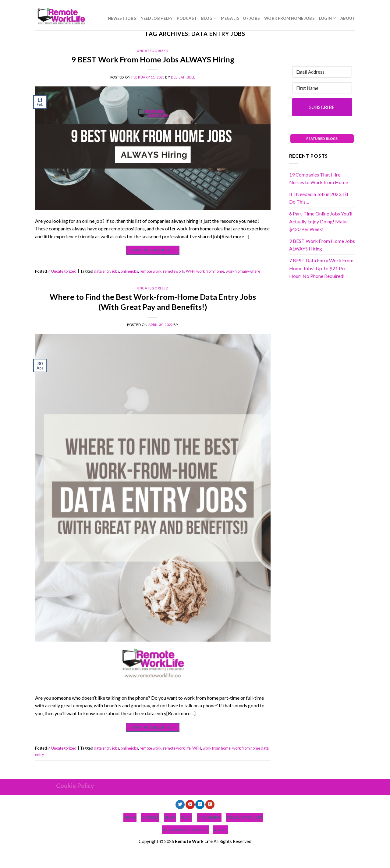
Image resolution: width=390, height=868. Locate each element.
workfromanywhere (243, 271)
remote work (151, 271)
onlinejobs (129, 271)
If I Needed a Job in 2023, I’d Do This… (319, 198)
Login (328, 18)
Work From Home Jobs (289, 18)
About (348, 18)
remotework (174, 271)
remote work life (177, 748)
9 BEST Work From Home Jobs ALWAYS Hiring (153, 59)
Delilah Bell (183, 77)
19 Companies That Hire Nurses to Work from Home (319, 178)
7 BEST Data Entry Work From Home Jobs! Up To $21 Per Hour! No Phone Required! (321, 268)
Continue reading (153, 250)
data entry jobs (106, 271)
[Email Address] (322, 72)
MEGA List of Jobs (240, 18)
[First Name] (322, 88)
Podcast (187, 18)
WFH (190, 271)
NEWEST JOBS (122, 18)
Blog (209, 18)
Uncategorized (153, 51)
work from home (210, 271)
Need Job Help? (157, 18)
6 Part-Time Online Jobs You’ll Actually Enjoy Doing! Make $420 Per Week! (321, 221)
